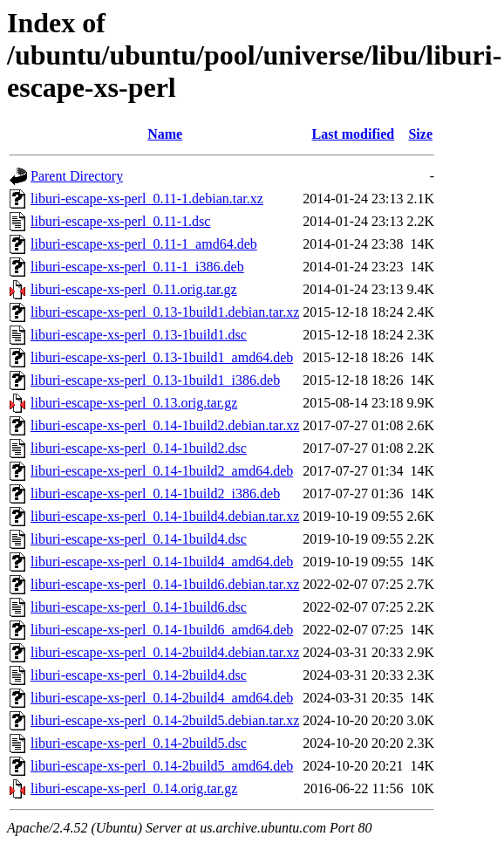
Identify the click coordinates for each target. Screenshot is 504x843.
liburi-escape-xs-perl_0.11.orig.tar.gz (134, 289)
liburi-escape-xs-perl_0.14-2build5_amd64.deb (162, 766)
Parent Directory (77, 176)
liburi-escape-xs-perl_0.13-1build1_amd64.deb (162, 357)
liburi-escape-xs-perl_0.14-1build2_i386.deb (155, 493)
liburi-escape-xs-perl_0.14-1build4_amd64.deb (162, 562)
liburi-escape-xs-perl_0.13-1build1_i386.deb (155, 380)
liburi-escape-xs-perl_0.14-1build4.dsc (139, 539)
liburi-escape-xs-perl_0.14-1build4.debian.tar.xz (165, 516)
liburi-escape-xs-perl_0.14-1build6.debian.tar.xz (165, 584)
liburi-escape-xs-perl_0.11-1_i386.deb (137, 267)
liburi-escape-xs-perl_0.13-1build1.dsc (139, 335)
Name (165, 134)
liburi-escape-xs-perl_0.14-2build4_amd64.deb (162, 698)
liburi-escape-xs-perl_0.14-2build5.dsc (139, 743)
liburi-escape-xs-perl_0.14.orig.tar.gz (134, 788)
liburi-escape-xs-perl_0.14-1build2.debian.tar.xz (165, 425)
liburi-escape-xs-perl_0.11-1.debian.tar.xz (147, 199)
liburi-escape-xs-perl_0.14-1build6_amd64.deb (162, 630)
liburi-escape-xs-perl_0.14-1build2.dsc (139, 448)
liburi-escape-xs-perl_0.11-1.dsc (120, 221)
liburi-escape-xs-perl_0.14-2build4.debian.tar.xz (165, 652)
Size (420, 134)
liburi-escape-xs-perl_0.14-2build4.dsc (139, 675)
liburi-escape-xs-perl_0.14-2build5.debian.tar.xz (165, 720)
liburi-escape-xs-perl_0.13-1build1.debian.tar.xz (165, 312)
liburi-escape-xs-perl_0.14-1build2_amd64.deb (162, 471)
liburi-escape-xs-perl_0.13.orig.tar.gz (134, 403)
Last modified (354, 134)
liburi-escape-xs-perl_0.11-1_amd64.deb (144, 244)
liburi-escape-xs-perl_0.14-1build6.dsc (139, 607)
